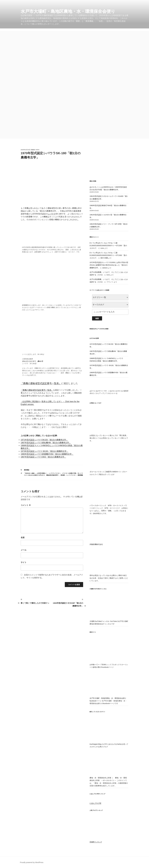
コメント (26, 505)
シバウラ (52, 214)
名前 (23, 538)
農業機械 (27, 470)
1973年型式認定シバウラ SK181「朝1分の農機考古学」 (45, 451)
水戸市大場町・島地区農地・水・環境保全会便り (68, 11)
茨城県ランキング (96, 842)
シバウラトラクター (55, 473)
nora (37, 150)
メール (24, 550)
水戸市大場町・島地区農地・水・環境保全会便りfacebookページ (109, 698)
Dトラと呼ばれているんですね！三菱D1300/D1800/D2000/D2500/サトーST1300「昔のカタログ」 (108, 246)
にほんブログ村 (95, 803)
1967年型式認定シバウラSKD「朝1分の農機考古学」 (43, 457)
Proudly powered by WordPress (32, 862)
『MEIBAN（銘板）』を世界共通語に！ (36, 473)
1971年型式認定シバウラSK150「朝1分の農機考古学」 (44, 440)
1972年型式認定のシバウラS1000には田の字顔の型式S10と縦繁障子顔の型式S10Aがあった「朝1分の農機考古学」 (109, 265)
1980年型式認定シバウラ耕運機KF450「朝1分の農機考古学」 (47, 454)
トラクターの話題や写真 (69, 473)
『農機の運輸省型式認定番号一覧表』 (41, 383)
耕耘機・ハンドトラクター (68, 475)
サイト (24, 562)
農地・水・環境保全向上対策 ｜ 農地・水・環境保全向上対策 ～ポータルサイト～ (109, 778)
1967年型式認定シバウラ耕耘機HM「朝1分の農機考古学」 (46, 443)
